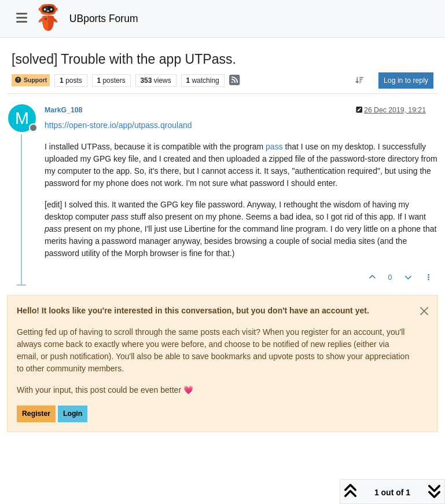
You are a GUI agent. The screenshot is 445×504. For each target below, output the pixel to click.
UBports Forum (104, 19)
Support (31, 80)
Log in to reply (406, 81)
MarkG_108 (63, 110)
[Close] (424, 311)
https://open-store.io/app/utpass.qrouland (118, 125)
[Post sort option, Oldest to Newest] (360, 81)
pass (274, 147)
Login (73, 414)
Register (36, 414)
